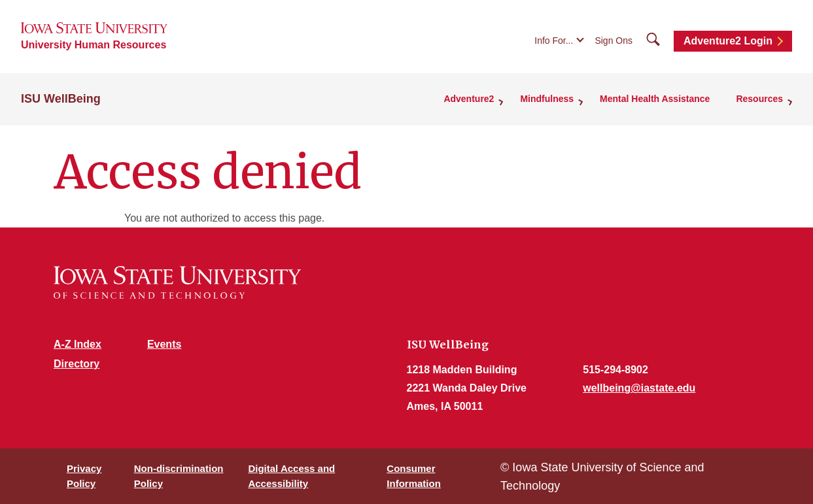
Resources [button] (759, 99)
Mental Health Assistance (655, 99)
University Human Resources (94, 45)
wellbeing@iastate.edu (639, 388)
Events (164, 344)
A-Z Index (78, 344)
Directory (77, 364)
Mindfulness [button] (547, 99)
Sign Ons (614, 41)
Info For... (554, 41)
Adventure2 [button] (469, 99)
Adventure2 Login (728, 41)
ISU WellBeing (61, 99)
